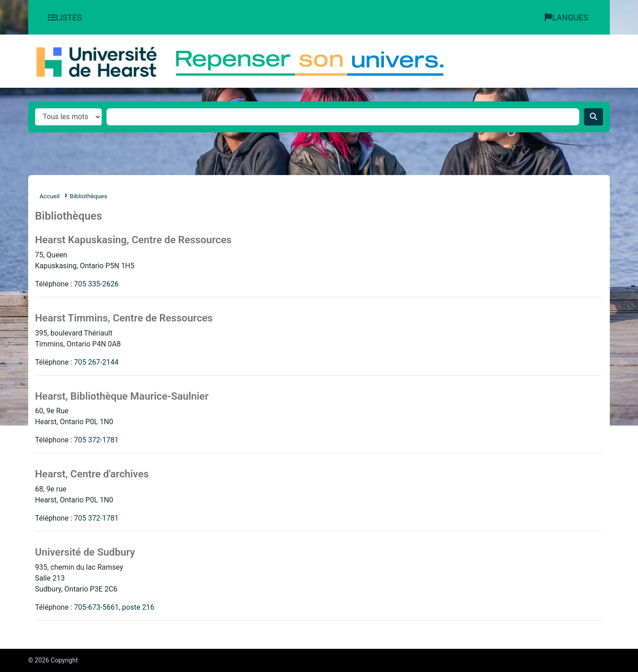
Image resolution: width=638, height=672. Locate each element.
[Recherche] (593, 117)
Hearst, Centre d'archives (92, 474)
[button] (66, 17)
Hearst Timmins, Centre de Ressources (124, 318)
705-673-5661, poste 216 (114, 607)
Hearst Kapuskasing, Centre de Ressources (133, 240)
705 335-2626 (96, 284)
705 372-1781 (96, 440)
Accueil (50, 196)
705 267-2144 (96, 362)
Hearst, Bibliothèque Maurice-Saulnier (122, 396)
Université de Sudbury (85, 552)
